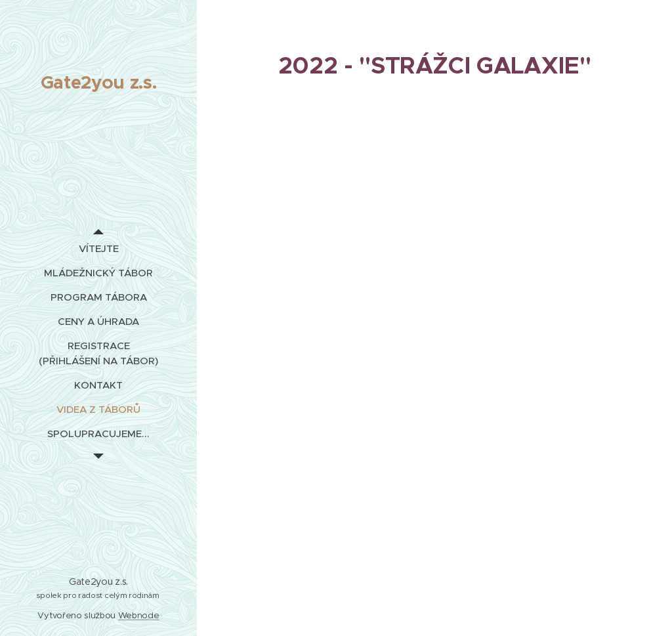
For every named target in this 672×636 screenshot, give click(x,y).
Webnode (139, 615)
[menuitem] (98, 248)
